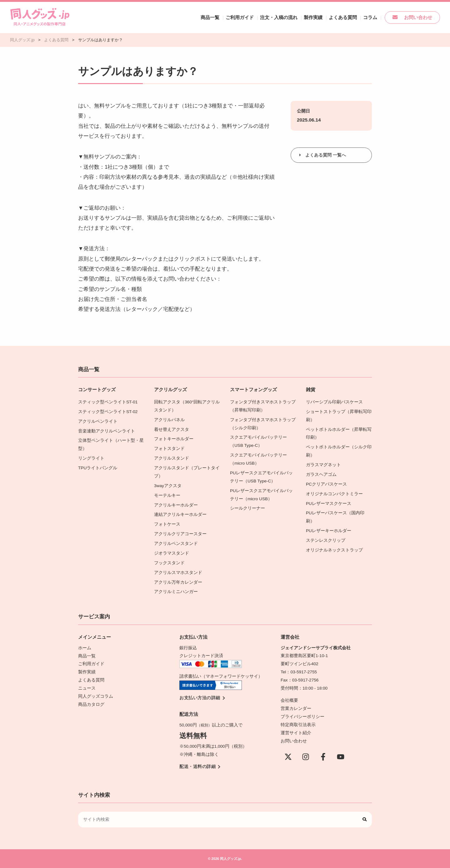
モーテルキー (167, 495)
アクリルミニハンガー (176, 591)
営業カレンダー (296, 708)
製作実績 (321, 17)
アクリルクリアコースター (180, 534)
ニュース (87, 688)
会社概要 (289, 700)
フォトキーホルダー (174, 439)
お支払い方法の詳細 (200, 698)
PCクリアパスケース (326, 484)
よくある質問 (349, 17)
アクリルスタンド (172, 458)
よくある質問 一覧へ (326, 155)
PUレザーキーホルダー (329, 530)
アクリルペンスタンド (176, 543)
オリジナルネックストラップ (334, 550)
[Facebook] (323, 756)
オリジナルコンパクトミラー (334, 494)
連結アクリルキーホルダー (180, 514)
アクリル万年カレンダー (178, 582)
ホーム (85, 648)
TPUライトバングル (98, 468)
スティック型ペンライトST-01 (108, 402)
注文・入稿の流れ (288, 17)
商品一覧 (223, 17)
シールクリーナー (247, 508)
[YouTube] (341, 756)
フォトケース (167, 524)
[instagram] (306, 756)
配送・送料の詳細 (197, 766)
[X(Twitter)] (288, 756)
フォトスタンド (169, 449)
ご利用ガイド (251, 17)
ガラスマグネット (323, 465)
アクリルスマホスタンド (178, 572)
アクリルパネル (169, 420)
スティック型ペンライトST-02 (108, 412)
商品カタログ (91, 704)
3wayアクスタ (168, 485)
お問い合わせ (414, 17)
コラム (375, 17)
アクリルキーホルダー (176, 505)
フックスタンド (169, 563)
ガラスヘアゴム (321, 474)
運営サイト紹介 (296, 733)
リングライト (91, 458)
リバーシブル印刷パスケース (334, 402)
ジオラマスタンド (172, 553)
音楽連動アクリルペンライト (107, 431)
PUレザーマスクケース (329, 503)
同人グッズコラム (96, 696)
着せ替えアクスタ (172, 429)
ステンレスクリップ (326, 540)
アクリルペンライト (98, 421)
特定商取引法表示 (298, 724)
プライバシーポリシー (302, 716)
